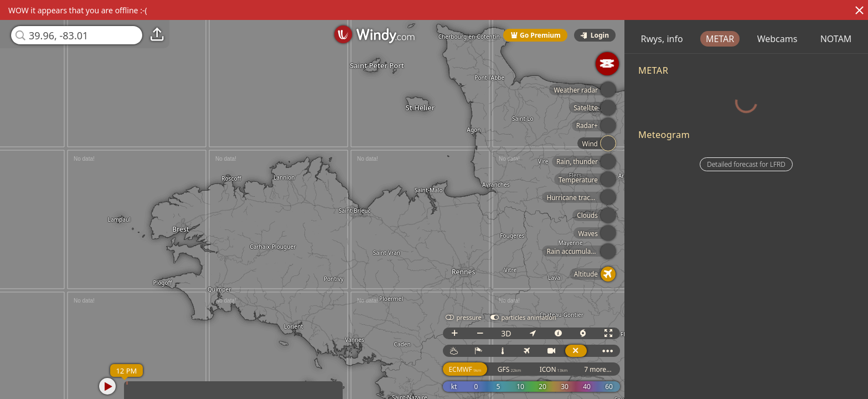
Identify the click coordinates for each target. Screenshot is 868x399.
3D (521, 333)
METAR (765, 39)
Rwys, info (707, 39)
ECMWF (480, 369)
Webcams (823, 39)
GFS (524, 369)
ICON (569, 369)
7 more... (613, 369)
